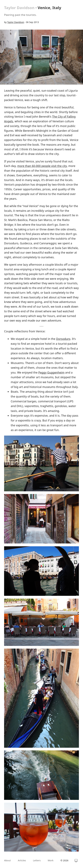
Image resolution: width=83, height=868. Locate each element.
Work (51, 860)
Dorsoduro (63, 339)
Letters (37, 860)
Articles (22, 860)
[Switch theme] (76, 861)
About (7, 860)
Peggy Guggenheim (51, 372)
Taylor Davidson (19, 8)
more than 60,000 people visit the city (42, 166)
